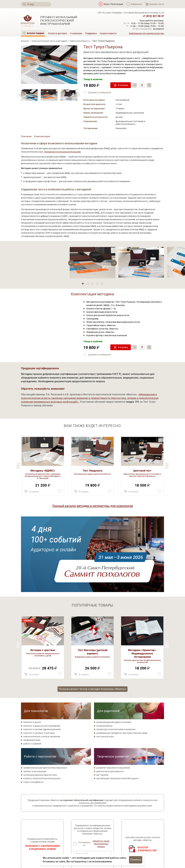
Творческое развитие (113, 682)
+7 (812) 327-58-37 (153, 16)
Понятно (136, 860)
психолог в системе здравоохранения (42, 655)
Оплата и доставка (58, 33)
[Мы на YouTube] (40, 829)
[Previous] (79, 95)
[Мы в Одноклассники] (32, 829)
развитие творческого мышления (113, 694)
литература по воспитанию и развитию (116, 655)
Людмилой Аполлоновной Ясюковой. (62, 153)
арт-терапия (102, 701)
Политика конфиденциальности (37, 835)
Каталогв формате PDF (147, 775)
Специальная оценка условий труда (39, 846)
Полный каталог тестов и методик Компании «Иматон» (92, 615)
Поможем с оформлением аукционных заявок (42, 773)
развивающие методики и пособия (114, 648)
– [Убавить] (135, 85)
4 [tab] (97, 284)
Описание (26, 137)
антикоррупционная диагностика (40, 701)
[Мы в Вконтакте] (24, 829)
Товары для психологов (83, 830)
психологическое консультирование (42, 663)
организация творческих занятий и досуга (118, 704)
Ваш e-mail (82, 780)
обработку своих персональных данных (101, 770)
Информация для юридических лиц (146, 33)
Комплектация (43, 137)
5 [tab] (102, 284)
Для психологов (36, 637)
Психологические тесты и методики (49, 41)
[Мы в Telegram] (49, 829)
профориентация (32, 666)
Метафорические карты (83, 834)
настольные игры (105, 663)
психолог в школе (32, 648)
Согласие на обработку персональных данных (40, 841)
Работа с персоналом (40, 682)
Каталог (25, 41)
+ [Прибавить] (150, 85)
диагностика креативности (110, 697)
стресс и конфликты (33, 708)
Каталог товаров (80, 822)
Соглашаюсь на (95, 770)
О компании (76, 33)
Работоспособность (80, 41)
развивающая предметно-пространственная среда (122, 659)
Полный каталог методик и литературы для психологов (93, 507)
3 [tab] (92, 284)
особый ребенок (104, 652)
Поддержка (91, 33)
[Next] (19, 95)
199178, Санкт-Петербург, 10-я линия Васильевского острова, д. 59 (131, 13)
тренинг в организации (35, 697)
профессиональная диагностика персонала (45, 694)
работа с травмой (32, 670)
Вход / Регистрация (113, 4)
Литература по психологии (85, 839)
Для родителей (108, 637)
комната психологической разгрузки (42, 704)
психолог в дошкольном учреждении (42, 652)
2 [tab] (88, 284)
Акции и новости (108, 33)
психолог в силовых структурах (39, 659)
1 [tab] (83, 284)
